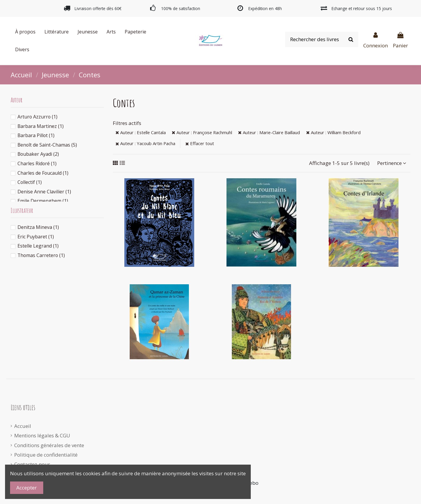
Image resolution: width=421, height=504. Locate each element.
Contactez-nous (32, 464)
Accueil (23, 426)
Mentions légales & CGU (42, 435)
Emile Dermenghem (43, 201)
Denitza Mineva (38, 227)
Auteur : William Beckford (333, 132)
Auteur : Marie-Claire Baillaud (269, 132)
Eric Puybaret (36, 237)
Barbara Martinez (41, 126)
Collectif (30, 182)
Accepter (26, 488)
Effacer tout (200, 143)
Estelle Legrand (38, 246)
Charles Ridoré (37, 163)
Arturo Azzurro (37, 117)
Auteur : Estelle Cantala (141, 132)
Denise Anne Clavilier (44, 192)
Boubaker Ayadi (38, 154)
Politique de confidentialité (46, 455)
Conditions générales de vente (49, 445)
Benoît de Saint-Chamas (47, 145)
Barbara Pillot (36, 135)
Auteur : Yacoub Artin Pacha (145, 143)
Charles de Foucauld (43, 173)
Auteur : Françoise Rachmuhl (202, 132)
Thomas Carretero (41, 255)
